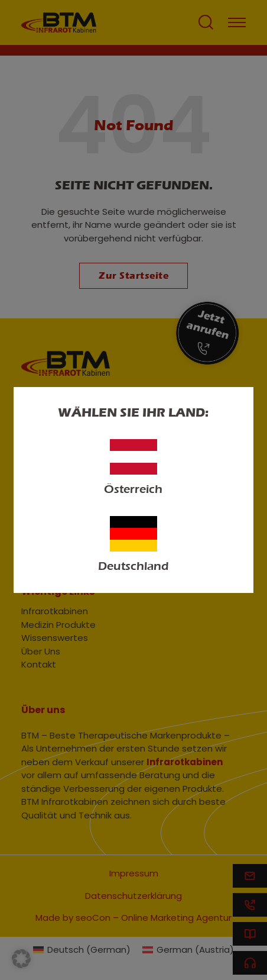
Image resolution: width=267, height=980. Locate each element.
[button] (21, 959)
